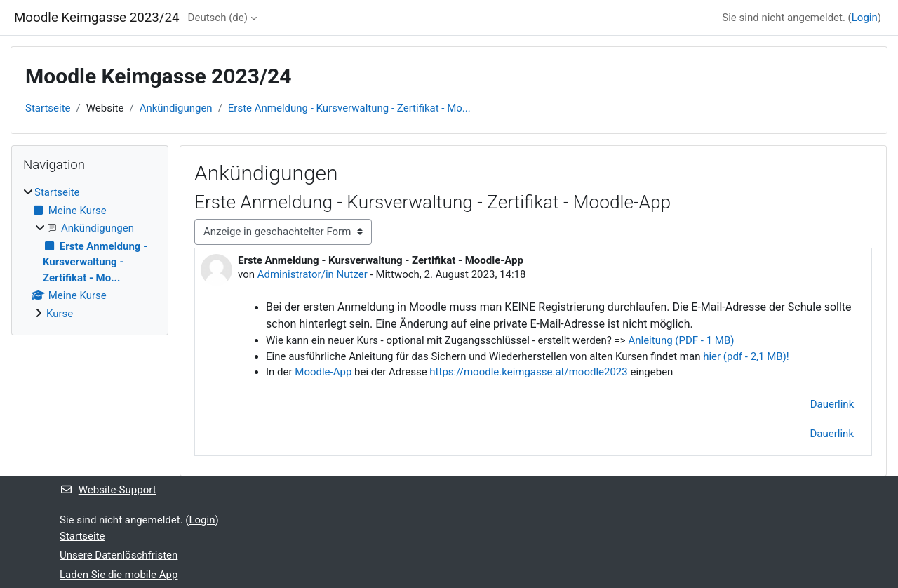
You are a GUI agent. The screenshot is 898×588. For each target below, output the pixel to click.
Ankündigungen (176, 108)
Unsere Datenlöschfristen (119, 555)
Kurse (60, 314)
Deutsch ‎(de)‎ (218, 18)
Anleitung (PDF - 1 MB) (681, 340)
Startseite (48, 108)
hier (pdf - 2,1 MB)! (747, 356)
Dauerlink (832, 404)
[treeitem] (90, 253)
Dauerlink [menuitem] (832, 434)
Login (865, 18)
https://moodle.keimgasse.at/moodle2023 (528, 372)
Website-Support (108, 490)
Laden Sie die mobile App (119, 575)
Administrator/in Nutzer (313, 274)
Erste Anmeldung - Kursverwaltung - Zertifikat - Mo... (349, 108)
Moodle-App (323, 372)
